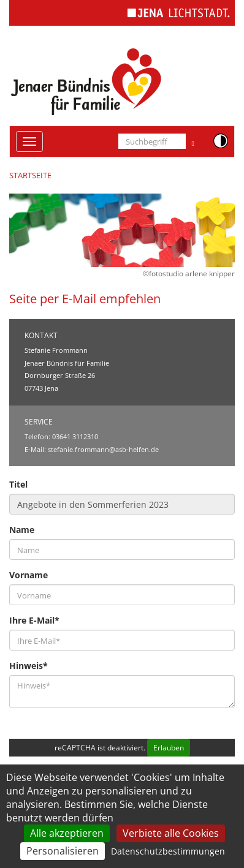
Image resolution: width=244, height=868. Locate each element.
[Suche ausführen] (193, 141)
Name (22, 530)
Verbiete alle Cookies (171, 833)
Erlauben (169, 748)
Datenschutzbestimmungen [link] (168, 851)
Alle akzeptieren (67, 833)
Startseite (30, 175)
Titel (18, 484)
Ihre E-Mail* (34, 620)
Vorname (29, 575)
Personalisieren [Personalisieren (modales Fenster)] (63, 851)
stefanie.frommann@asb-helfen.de (103, 449)
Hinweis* (29, 666)
